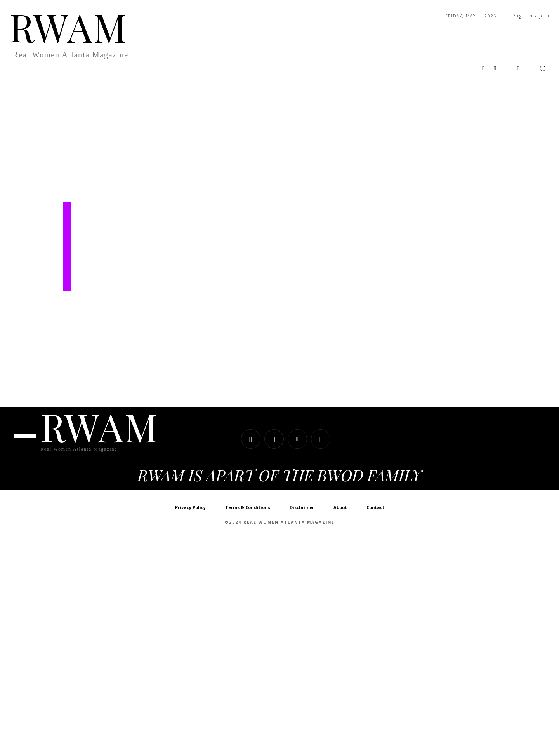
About (340, 508)
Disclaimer (302, 508)
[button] (543, 68)
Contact (375, 508)
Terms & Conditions (248, 508)
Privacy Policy (190, 508)
